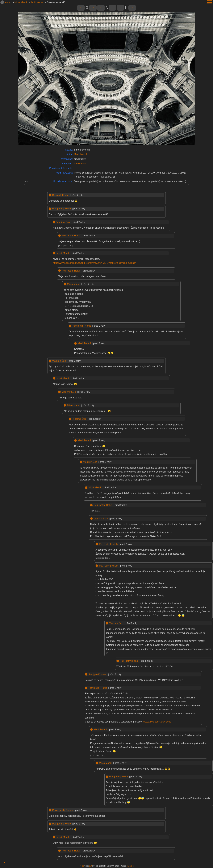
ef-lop (8, 2)
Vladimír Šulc (63, 222)
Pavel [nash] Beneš (62, 810)
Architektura (37, 2)
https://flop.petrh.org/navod (157, 722)
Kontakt (131, 866)
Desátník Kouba (61, 195)
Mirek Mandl (21, 2)
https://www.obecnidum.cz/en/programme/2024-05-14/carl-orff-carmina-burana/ (94, 263)
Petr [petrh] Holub (61, 209)
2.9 (91, 866)
